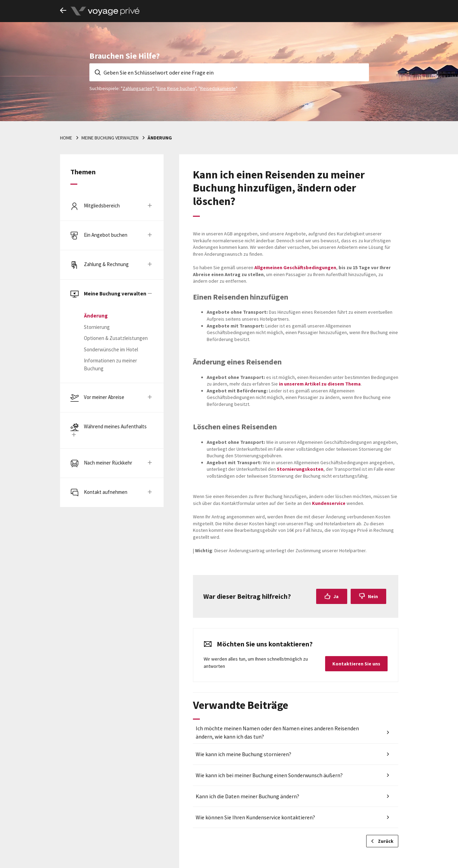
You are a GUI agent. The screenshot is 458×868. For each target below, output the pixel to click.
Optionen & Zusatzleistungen (116, 338)
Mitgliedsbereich (102, 206)
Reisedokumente (218, 88)
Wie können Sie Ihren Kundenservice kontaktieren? (255, 817)
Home (66, 138)
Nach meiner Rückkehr (108, 463)
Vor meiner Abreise (104, 397)
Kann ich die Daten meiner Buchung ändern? (247, 796)
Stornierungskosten (300, 469)
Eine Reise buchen (176, 88)
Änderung (160, 138)
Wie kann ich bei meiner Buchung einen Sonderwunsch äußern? (269, 775)
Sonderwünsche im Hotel (111, 349)
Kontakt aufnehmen (106, 492)
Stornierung (97, 327)
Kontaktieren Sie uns (356, 664)
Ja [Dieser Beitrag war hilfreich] (336, 596)
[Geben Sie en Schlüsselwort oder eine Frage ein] (229, 72)
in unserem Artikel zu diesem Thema (319, 384)
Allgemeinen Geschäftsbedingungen (295, 267)
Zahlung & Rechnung (106, 264)
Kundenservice (329, 503)
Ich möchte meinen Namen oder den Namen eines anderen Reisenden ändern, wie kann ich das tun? (277, 732)
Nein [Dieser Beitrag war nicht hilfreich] (373, 596)
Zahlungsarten (137, 88)
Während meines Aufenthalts (115, 426)
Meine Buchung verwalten (110, 138)
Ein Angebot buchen (106, 235)
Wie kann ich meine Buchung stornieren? (243, 754)
